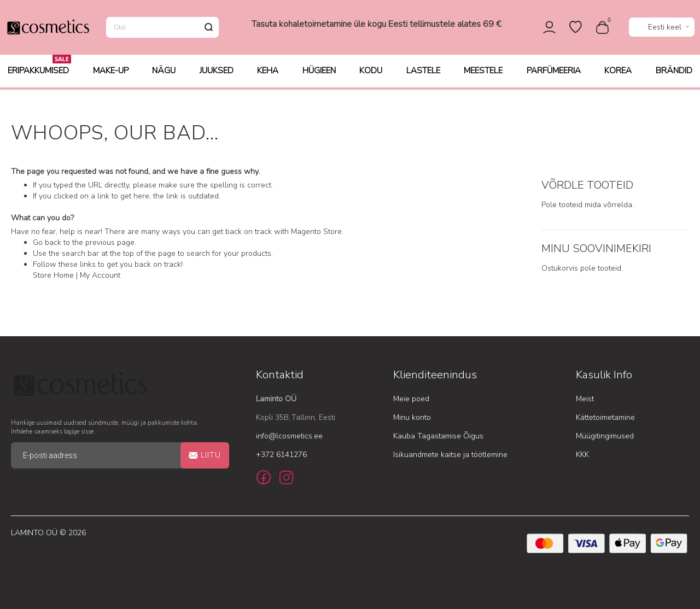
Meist (585, 399)
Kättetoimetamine (605, 417)
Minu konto (412, 417)
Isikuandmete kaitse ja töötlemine (450, 455)
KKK (582, 455)
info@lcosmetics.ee (289, 436)
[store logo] (48, 28)
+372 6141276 (281, 455)
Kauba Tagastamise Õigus (438, 436)
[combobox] (162, 28)
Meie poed (411, 399)
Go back (47, 243)
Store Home (53, 276)
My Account (100, 276)
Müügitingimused (605, 436)
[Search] (208, 28)
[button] (662, 29)
